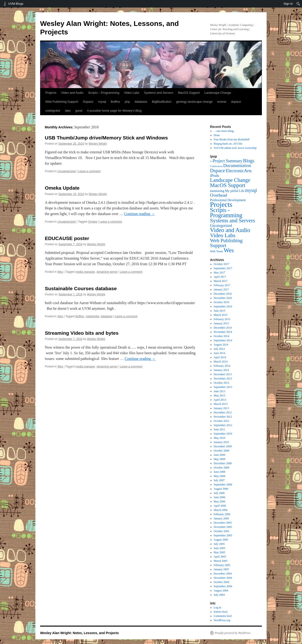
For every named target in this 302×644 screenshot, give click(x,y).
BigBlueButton (162, 102)
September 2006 (223, 485)
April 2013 (220, 400)
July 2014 (219, 349)
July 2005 (219, 544)
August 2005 (221, 540)
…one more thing (224, 131)
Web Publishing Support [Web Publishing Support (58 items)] (226, 243)
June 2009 (220, 455)
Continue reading (140, 214)
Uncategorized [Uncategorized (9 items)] (221, 226)
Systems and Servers (159, 93)
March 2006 (221, 510)
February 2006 (222, 514)
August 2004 (221, 591)
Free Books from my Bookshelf (232, 139)
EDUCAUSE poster (67, 238)
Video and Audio (72, 93)
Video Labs (132, 93)
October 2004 (222, 582)
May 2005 (220, 552)
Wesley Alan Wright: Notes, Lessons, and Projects (80, 633)
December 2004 (223, 574)
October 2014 (222, 336)
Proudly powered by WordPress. (233, 633)
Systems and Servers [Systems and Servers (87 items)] (233, 220)
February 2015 (222, 319)
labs (68, 111)
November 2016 (223, 298)
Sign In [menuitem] (288, 4)
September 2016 (223, 306)
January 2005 (221, 569)
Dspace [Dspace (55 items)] (218, 171)
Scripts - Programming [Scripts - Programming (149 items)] (226, 213)
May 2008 (220, 476)
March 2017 (221, 281)
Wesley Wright (98, 144)
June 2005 (220, 548)
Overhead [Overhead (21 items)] (218, 195)
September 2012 (223, 425)
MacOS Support (189, 93)
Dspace (88, 102)
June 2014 (220, 353)
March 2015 (221, 315)
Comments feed (223, 616)
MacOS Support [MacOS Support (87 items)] (228, 185)
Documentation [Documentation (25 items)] (237, 165)
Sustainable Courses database (81, 288)
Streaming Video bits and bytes (82, 333)
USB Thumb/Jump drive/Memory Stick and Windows (106, 138)
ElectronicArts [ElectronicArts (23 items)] (239, 171)
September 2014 (223, 340)
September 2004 (223, 586)
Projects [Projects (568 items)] (221, 204)
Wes (60, 272)
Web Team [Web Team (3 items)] (216, 251)
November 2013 (223, 379)
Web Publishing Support (62, 102)
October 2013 (222, 383)
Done (217, 135)
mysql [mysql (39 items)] (251, 190)
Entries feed (221, 612)
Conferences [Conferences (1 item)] (216, 166)
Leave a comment (89, 171)
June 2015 (220, 311)
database (141, 102)
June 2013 (220, 391)
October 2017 (222, 264)
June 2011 (220, 429)
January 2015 (221, 323)
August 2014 (221, 345)
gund (79, 111)
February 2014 (222, 366)
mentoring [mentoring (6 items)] (217, 191)
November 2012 (223, 417)
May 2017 (220, 273)
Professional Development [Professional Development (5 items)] (228, 200)
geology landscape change (194, 102)
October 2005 (222, 531)
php (127, 102)
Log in (218, 607)
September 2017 (223, 268)
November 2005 (223, 527)
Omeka (93, 222)
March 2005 (221, 561)
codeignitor (53, 111)
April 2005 (220, 557)
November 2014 (223, 332)
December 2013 (223, 374)
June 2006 (220, 497)
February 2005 (222, 565)
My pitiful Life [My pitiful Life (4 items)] (235, 191)
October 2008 (222, 468)
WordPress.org (222, 620)
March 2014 (221, 362)
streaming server (107, 272)
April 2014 (220, 357)
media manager (85, 272)
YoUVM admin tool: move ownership (235, 148)
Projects (51, 93)
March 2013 (221, 404)
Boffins (115, 102)
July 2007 (219, 480)
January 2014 (221, 370)
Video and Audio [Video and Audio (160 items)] (230, 230)
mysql (102, 102)
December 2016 (223, 294)
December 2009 (223, 446)
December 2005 (223, 523)
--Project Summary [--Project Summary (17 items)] (226, 161)
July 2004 (219, 595)
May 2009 (220, 459)
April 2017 (220, 277)
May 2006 (220, 501)
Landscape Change (218, 93)
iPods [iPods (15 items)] (215, 175)
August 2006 (221, 489)
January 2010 (221, 442)
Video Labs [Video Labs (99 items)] (223, 235)
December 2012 (223, 412)
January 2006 (221, 518)
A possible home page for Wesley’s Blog (114, 111)
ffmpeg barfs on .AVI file (228, 144)
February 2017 (222, 285)
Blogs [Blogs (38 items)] (249, 161)
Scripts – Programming (104, 93)
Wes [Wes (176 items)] (229, 250)
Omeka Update (62, 188)
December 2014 (223, 328)
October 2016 (222, 302)
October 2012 (222, 421)
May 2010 (220, 438)
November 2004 (223, 578)
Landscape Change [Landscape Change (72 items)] (230, 180)
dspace (236, 102)
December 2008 (223, 463)
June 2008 (220, 472)
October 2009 (222, 451)
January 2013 (221, 408)
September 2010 (223, 434)
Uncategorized (66, 171)
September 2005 (223, 535)
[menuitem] (298, 4)
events (222, 102)
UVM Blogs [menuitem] (16, 4)
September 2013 (223, 387)
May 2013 (220, 395)
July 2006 (219, 493)
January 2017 (221, 289)
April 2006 (220, 506)
